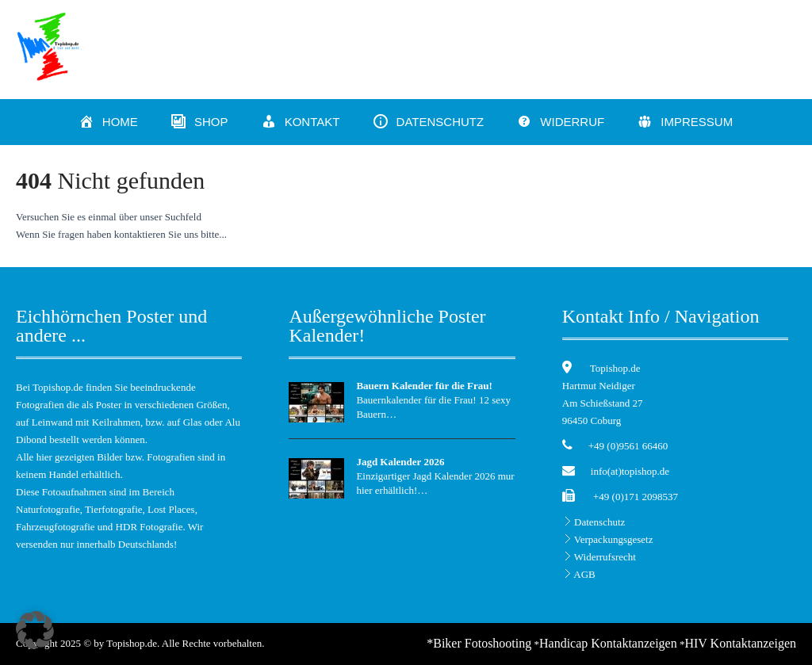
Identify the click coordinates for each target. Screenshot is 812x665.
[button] (35, 630)
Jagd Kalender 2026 (400, 462)
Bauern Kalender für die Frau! (424, 386)
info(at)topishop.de (630, 471)
